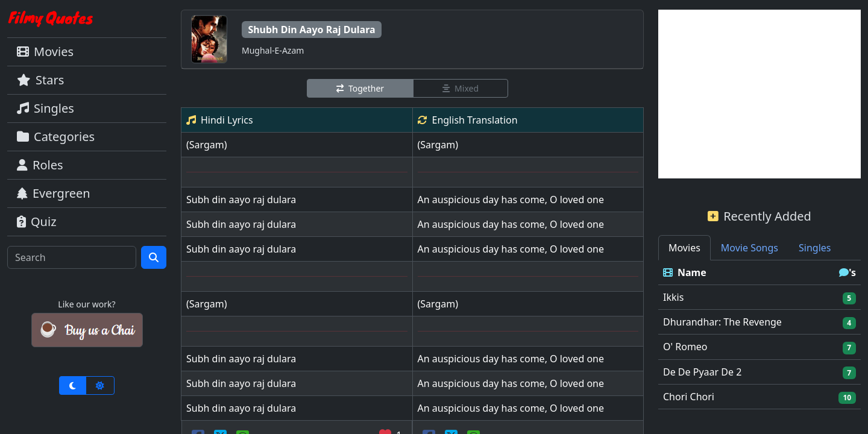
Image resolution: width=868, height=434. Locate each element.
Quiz (37, 222)
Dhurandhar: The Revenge (722, 322)
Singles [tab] (815, 248)
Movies (45, 52)
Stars (40, 80)
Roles (40, 165)
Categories (56, 137)
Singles (46, 108)
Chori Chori (689, 397)
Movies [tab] (684, 248)
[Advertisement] (759, 94)
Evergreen (54, 193)
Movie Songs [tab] (750, 248)
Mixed (461, 88)
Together (360, 88)
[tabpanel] (759, 335)
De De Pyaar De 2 (702, 372)
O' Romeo (685, 347)
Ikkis (673, 297)
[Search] (72, 257)
